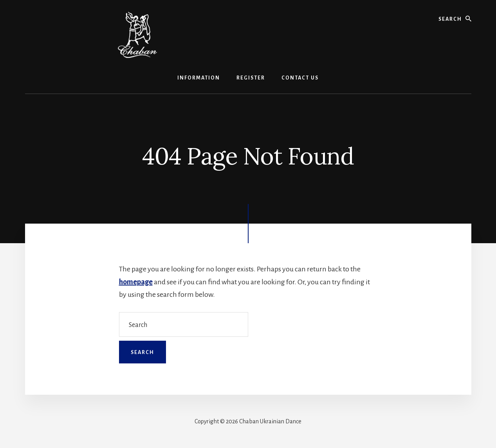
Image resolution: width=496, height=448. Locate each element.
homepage (136, 282)
